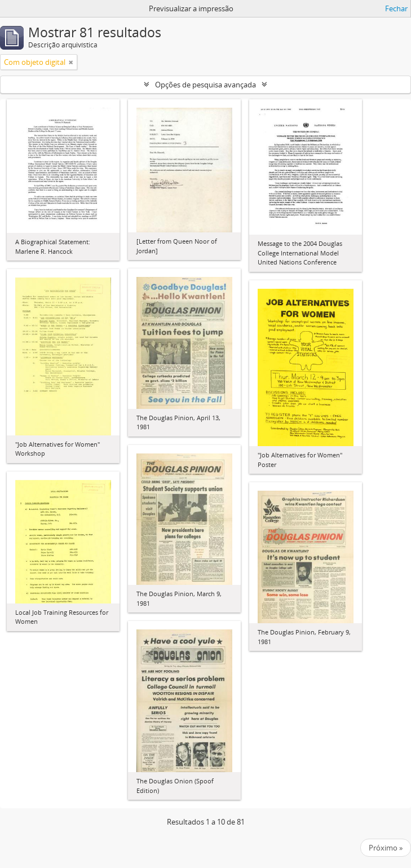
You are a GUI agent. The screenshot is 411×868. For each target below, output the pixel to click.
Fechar (396, 8)
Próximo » (386, 848)
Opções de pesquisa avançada (205, 85)
